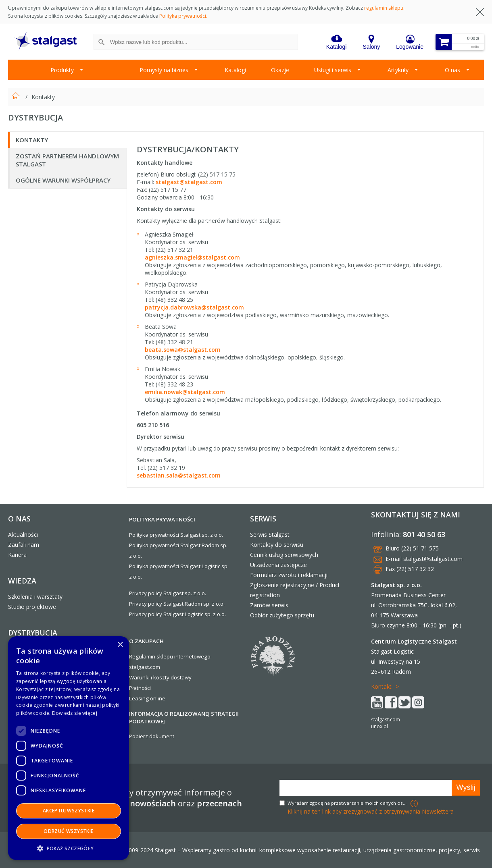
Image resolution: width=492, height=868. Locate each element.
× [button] (120, 645)
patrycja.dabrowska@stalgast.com (194, 307)
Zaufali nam (24, 545)
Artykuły (398, 70)
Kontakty (43, 97)
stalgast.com (386, 720)
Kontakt (381, 686)
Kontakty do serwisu (277, 545)
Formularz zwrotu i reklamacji (289, 575)
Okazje (280, 70)
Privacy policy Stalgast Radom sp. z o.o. (177, 604)
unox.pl (379, 726)
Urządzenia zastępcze (278, 565)
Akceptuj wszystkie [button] (69, 811)
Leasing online (147, 698)
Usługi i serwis (333, 70)
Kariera (17, 555)
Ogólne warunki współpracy (63, 180)
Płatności (140, 688)
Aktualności (23, 535)
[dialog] (69, 748)
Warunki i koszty (149, 677)
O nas (452, 70)
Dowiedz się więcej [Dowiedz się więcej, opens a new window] (75, 713)
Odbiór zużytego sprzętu (282, 615)
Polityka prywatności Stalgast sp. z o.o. (176, 535)
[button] (69, 848)
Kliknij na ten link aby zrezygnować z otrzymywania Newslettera (371, 811)
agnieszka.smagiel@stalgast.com (192, 257)
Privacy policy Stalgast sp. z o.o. (168, 593)
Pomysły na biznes (164, 70)
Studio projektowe (32, 607)
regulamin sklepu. (384, 8)
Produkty (62, 70)
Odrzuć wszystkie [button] (68, 831)
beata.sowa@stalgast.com (183, 350)
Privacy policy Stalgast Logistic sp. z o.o (177, 614)
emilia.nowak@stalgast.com (185, 392)
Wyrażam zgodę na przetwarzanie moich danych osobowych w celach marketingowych (348, 803)
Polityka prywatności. (183, 16)
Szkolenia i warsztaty (35, 597)
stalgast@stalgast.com (189, 182)
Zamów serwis (269, 605)
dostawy (181, 677)
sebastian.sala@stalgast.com (179, 475)
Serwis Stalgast (270, 535)
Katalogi (235, 70)
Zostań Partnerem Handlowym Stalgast (67, 160)
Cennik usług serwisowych (284, 555)
